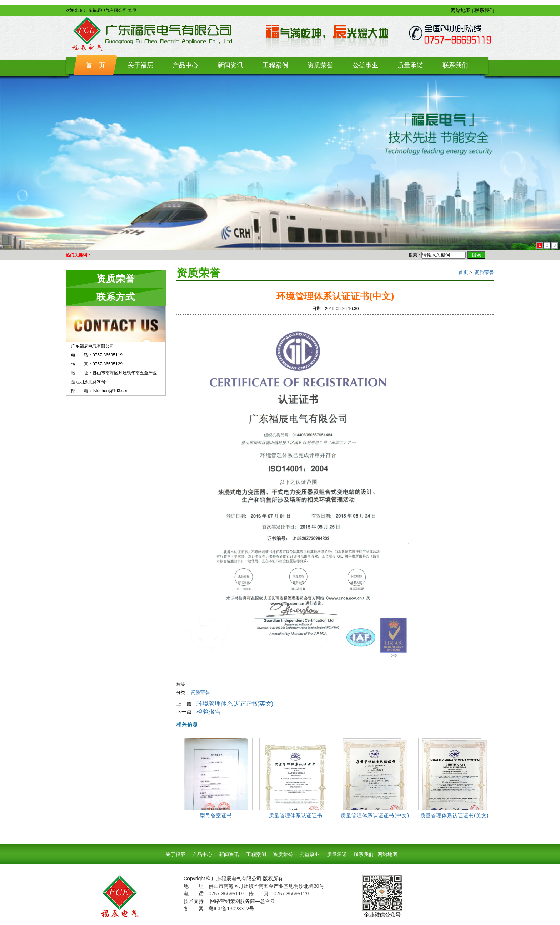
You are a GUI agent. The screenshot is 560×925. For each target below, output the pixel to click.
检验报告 (209, 712)
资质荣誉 (484, 272)
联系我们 (484, 10)
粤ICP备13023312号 (231, 909)
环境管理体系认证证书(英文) (235, 704)
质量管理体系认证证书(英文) (455, 815)
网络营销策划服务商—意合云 (242, 901)
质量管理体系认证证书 (296, 815)
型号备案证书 (216, 815)
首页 (463, 272)
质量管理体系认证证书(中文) (375, 815)
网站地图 (461, 10)
